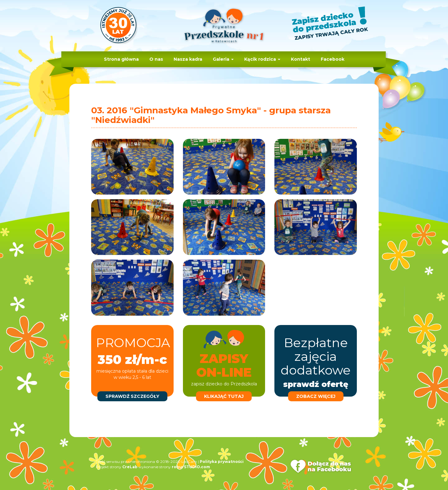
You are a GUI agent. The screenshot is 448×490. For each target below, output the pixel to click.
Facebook (333, 59)
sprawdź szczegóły (132, 396)
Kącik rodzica (262, 59)
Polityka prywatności (222, 462)
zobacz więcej (316, 396)
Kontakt (301, 59)
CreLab (130, 467)
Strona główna (121, 59)
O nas (156, 59)
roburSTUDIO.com (191, 467)
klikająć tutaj (224, 396)
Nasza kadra (188, 59)
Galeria (223, 59)
